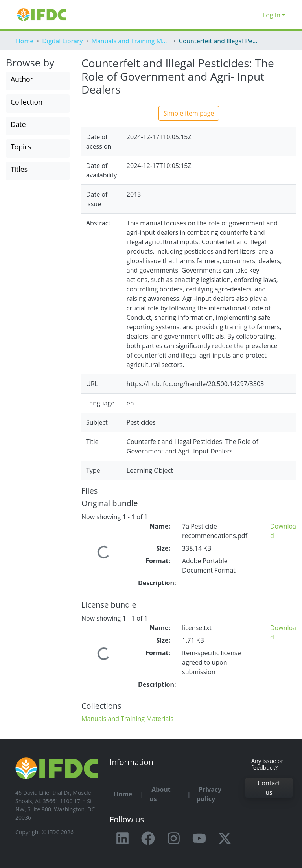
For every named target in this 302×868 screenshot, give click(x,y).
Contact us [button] (269, 788)
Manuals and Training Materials (131, 41)
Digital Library (62, 41)
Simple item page (189, 113)
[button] (255, 15)
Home (25, 41)
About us (160, 794)
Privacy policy (209, 794)
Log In (272, 15)
